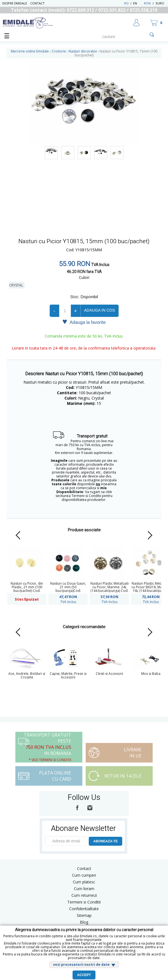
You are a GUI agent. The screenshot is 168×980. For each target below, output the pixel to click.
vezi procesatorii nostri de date (81, 965)
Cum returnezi (84, 895)
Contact (37, 3)
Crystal (17, 285)
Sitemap (84, 915)
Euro (160, 3)
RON (147, 3)
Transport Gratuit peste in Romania (47, 747)
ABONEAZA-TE (105, 841)
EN (138, 3)
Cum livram (84, 889)
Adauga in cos (99, 310)
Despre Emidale (15, 3)
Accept (84, 975)
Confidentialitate (84, 909)
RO (126, 3)
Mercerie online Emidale (30, 51)
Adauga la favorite (84, 322)
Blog (84, 922)
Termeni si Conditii (84, 902)
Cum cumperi (84, 875)
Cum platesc (84, 882)
